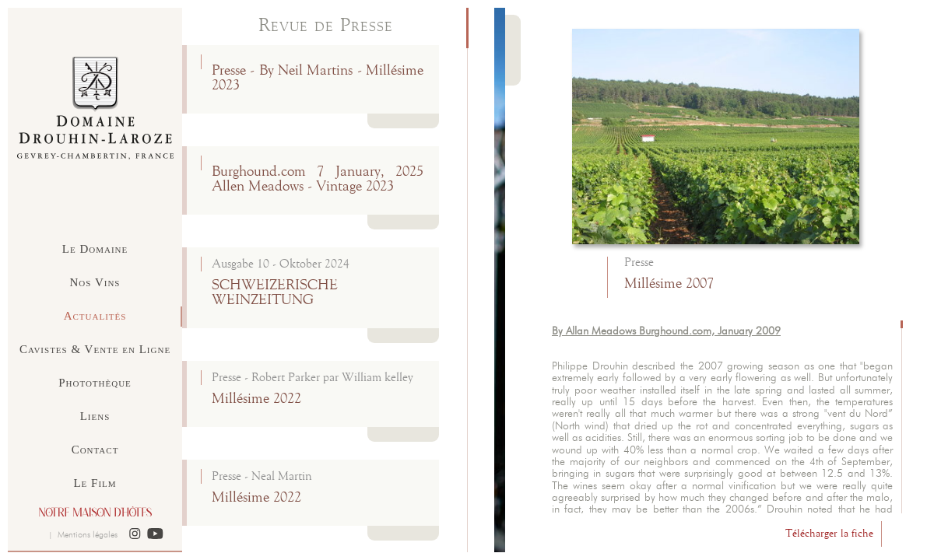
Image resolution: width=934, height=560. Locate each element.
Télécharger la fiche (829, 534)
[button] (135, 534)
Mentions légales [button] (88, 535)
